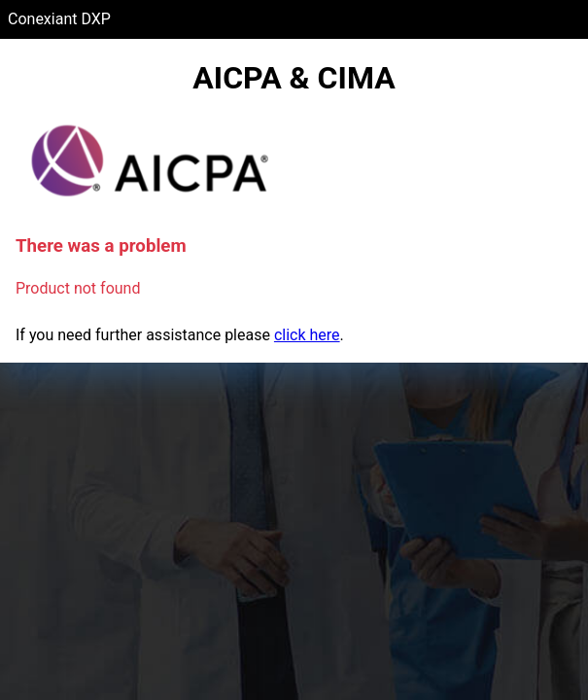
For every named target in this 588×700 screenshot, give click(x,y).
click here (307, 335)
